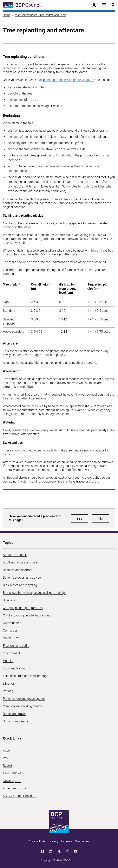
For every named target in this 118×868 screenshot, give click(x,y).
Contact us (10, 631)
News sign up (12, 781)
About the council (15, 555)
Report (7, 766)
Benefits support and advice (22, 578)
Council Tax (11, 638)
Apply (7, 750)
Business (9, 600)
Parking (8, 691)
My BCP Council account (20, 796)
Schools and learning (17, 721)
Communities (12, 623)
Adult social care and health (22, 562)
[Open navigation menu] (104, 5)
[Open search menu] (113, 5)
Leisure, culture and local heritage (26, 676)
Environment (12, 653)
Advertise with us (15, 788)
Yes (79, 518)
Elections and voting (17, 646)
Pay (5, 758)
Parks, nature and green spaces (24, 699)
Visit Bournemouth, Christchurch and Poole (41, 15)
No (101, 518)
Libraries (9, 684)
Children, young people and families (27, 615)
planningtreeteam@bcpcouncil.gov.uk (69, 80)
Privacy (53, 841)
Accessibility (37, 841)
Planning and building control (23, 706)
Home (7, 15)
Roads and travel (14, 714)
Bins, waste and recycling (20, 585)
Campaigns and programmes (23, 608)
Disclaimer (82, 841)
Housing (9, 661)
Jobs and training (15, 668)
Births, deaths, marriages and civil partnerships (35, 593)
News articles (12, 773)
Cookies (67, 841)
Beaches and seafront (18, 570)
